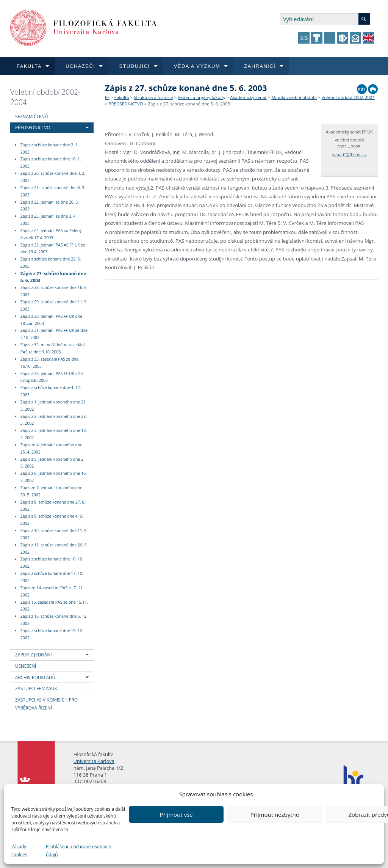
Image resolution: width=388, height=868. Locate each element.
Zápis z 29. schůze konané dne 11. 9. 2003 (54, 305)
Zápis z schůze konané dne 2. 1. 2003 (50, 148)
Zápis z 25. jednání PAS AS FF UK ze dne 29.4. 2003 (53, 249)
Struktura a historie (153, 97)
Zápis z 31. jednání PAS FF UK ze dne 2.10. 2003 (54, 334)
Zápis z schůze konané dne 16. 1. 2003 (51, 163)
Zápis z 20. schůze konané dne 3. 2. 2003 (53, 177)
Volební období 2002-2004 (45, 97)
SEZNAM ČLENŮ (32, 116)
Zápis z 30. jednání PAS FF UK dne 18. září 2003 (52, 320)
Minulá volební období (294, 97)
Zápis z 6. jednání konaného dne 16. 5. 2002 (54, 477)
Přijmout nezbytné (275, 815)
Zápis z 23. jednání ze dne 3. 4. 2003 (48, 220)
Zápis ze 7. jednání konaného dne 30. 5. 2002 (52, 491)
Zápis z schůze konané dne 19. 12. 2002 (52, 634)
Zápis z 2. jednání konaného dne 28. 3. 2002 (54, 420)
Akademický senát (248, 97)
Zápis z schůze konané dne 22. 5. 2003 (51, 263)
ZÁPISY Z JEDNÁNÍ (33, 655)
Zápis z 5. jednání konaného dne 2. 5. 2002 (52, 463)
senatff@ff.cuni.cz (350, 155)
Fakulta (121, 97)
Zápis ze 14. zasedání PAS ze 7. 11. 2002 (52, 591)
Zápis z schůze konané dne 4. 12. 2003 (51, 391)
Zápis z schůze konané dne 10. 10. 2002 (52, 563)
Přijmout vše (176, 815)
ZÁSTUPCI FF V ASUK (36, 688)
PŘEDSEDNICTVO (33, 127)
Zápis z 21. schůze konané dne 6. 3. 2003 (53, 191)
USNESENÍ (26, 666)
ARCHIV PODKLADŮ (35, 677)
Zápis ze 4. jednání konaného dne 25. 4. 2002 (52, 448)
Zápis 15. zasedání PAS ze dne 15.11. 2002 (54, 606)
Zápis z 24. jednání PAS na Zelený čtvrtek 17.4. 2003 (51, 234)
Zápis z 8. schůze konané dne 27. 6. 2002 (53, 506)
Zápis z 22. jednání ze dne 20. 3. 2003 (50, 206)
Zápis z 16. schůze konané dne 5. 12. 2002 (54, 620)
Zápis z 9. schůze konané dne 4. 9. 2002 (52, 520)
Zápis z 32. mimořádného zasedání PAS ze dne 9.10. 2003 (53, 348)
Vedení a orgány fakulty (201, 97)
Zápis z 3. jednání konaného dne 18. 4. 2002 (54, 434)
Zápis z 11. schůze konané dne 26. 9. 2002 (54, 549)
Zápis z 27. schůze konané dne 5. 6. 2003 (53, 277)
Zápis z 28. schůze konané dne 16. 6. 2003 (54, 291)
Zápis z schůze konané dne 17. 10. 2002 (52, 577)
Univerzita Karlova (94, 761)
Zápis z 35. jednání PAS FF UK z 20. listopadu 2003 (52, 377)
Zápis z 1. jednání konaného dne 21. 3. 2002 (54, 406)
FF (107, 97)
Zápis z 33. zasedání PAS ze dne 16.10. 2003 (50, 363)
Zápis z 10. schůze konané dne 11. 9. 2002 (54, 534)
